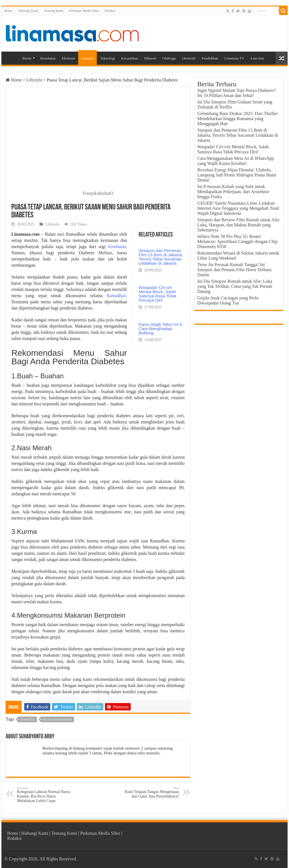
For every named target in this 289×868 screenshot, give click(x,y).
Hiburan (150, 58)
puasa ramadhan (57, 719)
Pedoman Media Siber (84, 11)
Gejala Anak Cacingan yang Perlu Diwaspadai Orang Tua (228, 300)
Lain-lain (257, 58)
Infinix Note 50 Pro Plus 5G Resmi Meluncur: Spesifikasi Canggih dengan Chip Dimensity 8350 (237, 241)
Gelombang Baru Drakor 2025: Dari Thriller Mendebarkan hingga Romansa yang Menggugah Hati (237, 119)
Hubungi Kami (28, 11)
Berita (27, 58)
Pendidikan (210, 58)
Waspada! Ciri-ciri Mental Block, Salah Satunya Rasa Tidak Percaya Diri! (157, 294)
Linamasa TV (234, 58)
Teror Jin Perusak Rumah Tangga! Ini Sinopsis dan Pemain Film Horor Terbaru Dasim (234, 270)
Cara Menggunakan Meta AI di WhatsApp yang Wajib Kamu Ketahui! (236, 161)
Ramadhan (116, 296)
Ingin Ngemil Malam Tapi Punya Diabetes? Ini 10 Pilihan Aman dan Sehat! (237, 93)
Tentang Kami (54, 11)
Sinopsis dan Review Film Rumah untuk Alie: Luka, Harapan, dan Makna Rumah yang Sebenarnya (239, 225)
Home (8, 11)
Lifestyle (87, 58)
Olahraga (169, 58)
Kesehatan (48, 58)
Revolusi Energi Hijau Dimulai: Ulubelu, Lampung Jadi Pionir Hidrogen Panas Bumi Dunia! (237, 175)
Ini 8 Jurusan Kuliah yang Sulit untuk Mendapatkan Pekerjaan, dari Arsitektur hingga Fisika (233, 192)
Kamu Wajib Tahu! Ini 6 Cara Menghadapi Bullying (160, 329)
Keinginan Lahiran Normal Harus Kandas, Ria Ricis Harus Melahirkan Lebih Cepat (46, 795)
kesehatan (117, 247)
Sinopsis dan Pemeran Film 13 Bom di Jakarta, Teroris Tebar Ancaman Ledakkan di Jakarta (161, 257)
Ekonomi (69, 58)
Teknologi (108, 58)
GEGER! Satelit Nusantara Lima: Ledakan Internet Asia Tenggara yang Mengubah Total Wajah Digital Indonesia (238, 208)
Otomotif (189, 58)
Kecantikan (129, 58)
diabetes (28, 719)
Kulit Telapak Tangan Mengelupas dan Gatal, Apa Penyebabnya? (150, 792)
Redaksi (110, 11)
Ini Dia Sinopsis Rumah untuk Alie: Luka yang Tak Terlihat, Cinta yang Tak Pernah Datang (235, 286)
